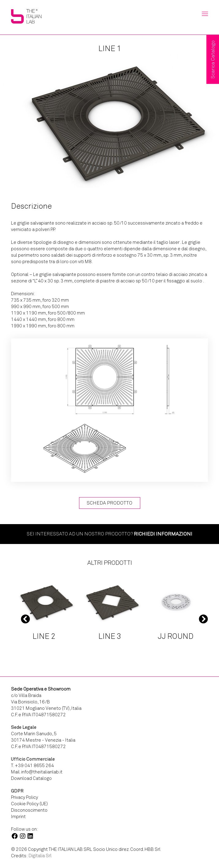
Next (203, 619)
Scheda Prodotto (109, 503)
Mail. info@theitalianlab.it (37, 772)
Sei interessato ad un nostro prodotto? (109, 534)
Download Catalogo (31, 778)
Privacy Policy (25, 797)
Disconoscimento (29, 810)
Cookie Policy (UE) (29, 804)
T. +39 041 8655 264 (32, 766)
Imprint (18, 817)
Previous (25, 619)
